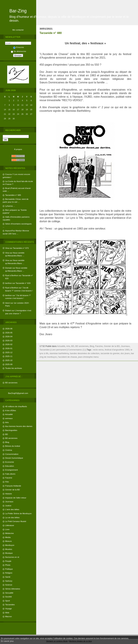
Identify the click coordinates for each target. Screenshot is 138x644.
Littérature (10, 525)
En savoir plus (7, 641)
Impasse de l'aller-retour (16, 498)
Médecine (9, 533)
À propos (18, 149)
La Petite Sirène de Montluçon (18, 513)
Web (7, 613)
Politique (9, 569)
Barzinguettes (11, 430)
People (8, 561)
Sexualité (9, 593)
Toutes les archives (14, 368)
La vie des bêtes (12, 517)
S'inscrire (19, 47)
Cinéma (9, 450)
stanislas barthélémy (59, 353)
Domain (9, 268)
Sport (8, 601)
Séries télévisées (13, 589)
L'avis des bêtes (12, 509)
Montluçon (10, 545)
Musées (9, 549)
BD (7, 434)
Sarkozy (9, 581)
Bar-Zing (18, 11)
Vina (7, 248)
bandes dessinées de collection (85, 353)
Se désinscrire (18, 51)
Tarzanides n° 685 (13, 195)
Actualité (9, 414)
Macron (8, 616)
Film (7, 482)
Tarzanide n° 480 (51, 33)
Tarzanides (10, 604)
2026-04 (9, 336)
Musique (9, 553)
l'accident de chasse (67, 357)
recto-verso (98, 350)
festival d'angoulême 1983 (117, 350)
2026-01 (9, 348)
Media (8, 537)
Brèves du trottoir (13, 446)
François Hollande (13, 486)
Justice (8, 506)
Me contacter (18, 30)
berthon (9, 283)
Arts (7, 422)
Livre (7, 529)
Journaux (9, 501)
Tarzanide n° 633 (23, 283)
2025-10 (9, 360)
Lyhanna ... (10, 206)
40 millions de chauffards (16, 406)
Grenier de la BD (13, 490)
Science (9, 585)
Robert (8, 310)
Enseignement (11, 470)
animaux (9, 418)
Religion (9, 573)
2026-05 (9, 333)
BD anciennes (11, 383)
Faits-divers (10, 474)
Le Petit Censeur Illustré (16, 521)
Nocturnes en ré (12, 557)
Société (8, 597)
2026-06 (9, 329)
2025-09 (9, 364)
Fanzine (9, 478)
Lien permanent (59, 350)
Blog (7, 442)
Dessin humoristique (14, 458)
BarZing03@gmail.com (18, 393)
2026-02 (9, 344)
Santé (8, 577)
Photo (8, 565)
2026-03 (9, 340)
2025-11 (9, 356)
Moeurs (8, 541)
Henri (8, 303)
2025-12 (9, 352)
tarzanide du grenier (110, 353)
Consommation (12, 454)
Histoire (9, 494)
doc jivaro (125, 353)
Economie (10, 462)
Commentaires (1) (77, 350)
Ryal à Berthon (12, 275)
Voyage (8, 609)
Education (10, 466)
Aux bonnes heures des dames (19, 426)
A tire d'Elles (11, 410)
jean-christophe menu (88, 357)
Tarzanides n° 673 (21, 248)
